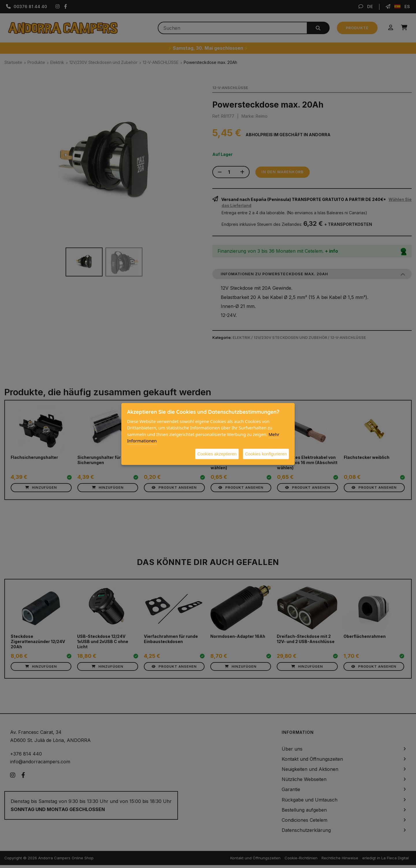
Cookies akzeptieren (217, 454)
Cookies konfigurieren (266, 454)
